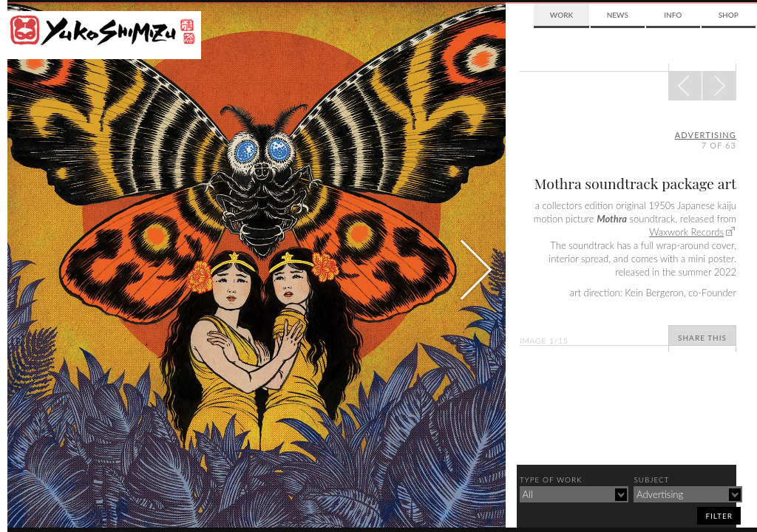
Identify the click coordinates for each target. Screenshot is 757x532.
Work (561, 15)
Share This (702, 338)
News (618, 15)
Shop (729, 15)
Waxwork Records (686, 232)
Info (673, 15)
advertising (706, 135)
